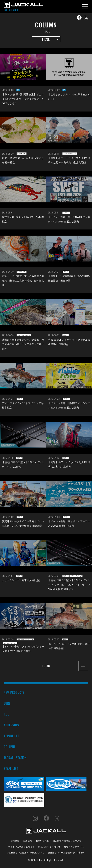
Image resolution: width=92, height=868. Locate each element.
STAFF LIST (11, 768)
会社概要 (15, 840)
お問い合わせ (42, 840)
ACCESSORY (12, 725)
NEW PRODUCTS (14, 692)
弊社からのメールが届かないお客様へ (67, 852)
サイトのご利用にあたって (21, 846)
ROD (7, 714)
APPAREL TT (11, 736)
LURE (7, 703)
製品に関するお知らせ (49, 846)
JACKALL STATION (15, 758)
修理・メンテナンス (74, 846)
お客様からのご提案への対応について (25, 852)
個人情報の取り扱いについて (67, 840)
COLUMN (9, 747)
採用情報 (28, 840)
